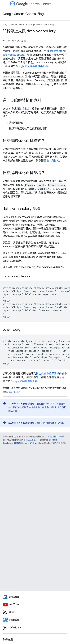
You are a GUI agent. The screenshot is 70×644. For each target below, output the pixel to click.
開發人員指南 (51, 161)
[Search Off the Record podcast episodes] (35, 620)
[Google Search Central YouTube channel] (35, 605)
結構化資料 (25, 109)
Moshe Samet (14, 392)
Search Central (34, 4)
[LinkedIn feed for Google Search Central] (35, 597)
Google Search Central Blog (23, 14)
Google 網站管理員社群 (24, 381)
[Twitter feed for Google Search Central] (35, 628)
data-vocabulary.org (13, 55)
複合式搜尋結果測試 (48, 374)
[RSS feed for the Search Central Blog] (35, 612)
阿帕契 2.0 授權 (28, 440)
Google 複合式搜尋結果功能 (32, 66)
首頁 (5, 25)
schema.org (56, 51)
